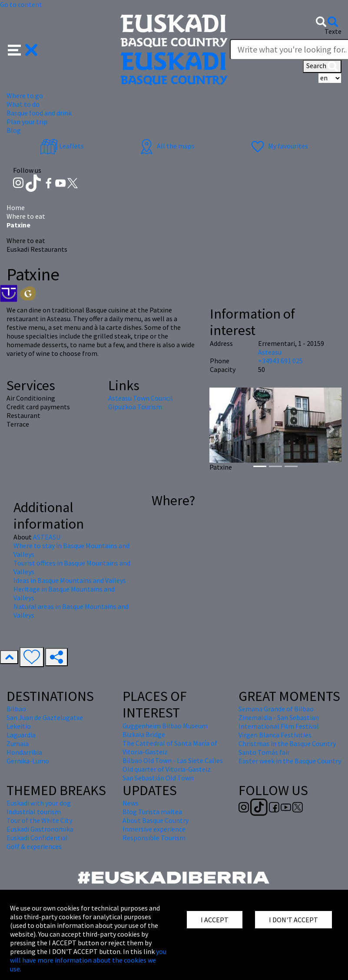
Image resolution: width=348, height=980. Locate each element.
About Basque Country (156, 820)
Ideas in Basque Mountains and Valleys (70, 580)
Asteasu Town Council (141, 398)
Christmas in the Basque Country (287, 743)
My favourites (278, 146)
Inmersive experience (154, 829)
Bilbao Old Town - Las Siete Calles (173, 760)
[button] (23, 49)
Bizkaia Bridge (144, 734)
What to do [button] (23, 104)
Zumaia (18, 743)
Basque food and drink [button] (39, 113)
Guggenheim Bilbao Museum (165, 726)
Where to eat (26, 216)
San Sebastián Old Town (158, 778)
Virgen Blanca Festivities (275, 735)
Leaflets (62, 146)
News (131, 803)
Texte (333, 31)
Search (322, 66)
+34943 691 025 (280, 361)
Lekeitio (19, 726)
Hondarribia (24, 752)
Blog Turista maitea (152, 812)
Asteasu (270, 352)
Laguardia (21, 735)
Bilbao (16, 709)
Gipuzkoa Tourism (135, 407)
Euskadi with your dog (39, 803)
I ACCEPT (215, 920)
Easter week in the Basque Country (290, 761)
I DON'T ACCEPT (293, 920)
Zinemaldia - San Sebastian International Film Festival (279, 722)
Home (16, 207)
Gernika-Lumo (28, 761)
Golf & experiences (34, 846)
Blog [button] (14, 130)
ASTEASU (47, 537)
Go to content (21, 4)
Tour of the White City (39, 820)
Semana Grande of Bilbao (276, 709)
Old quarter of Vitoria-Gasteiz (167, 769)
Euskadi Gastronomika (40, 829)
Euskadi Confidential (37, 838)
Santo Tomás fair (264, 752)
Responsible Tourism (154, 838)
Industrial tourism (34, 812)
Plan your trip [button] (27, 122)
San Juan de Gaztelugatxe (45, 717)
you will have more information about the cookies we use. (88, 960)
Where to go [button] (25, 95)
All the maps (166, 146)
